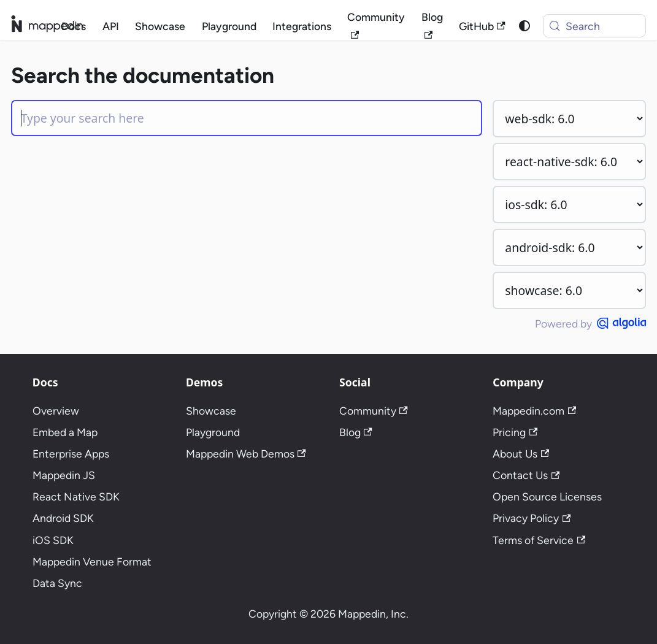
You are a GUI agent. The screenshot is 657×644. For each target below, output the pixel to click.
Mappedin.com (534, 411)
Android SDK (63, 518)
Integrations (302, 26)
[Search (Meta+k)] (594, 26)
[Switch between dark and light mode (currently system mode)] (524, 26)
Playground (229, 26)
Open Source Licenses (547, 496)
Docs (74, 26)
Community (376, 25)
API (111, 26)
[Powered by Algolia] (621, 323)
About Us (521, 454)
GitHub (482, 26)
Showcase (160, 26)
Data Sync (57, 583)
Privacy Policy (532, 518)
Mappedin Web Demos (246, 454)
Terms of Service (539, 540)
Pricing (515, 432)
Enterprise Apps (71, 454)
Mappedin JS (64, 475)
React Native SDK (76, 496)
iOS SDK (53, 540)
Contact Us (526, 475)
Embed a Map (65, 432)
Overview (56, 411)
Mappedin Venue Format (92, 562)
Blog (432, 25)
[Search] (247, 118)
